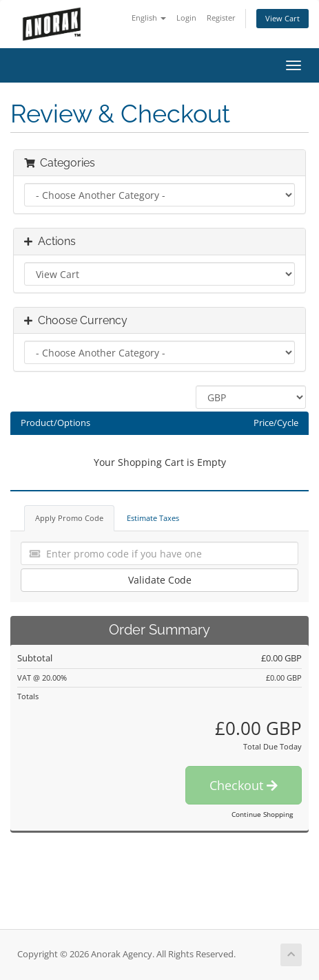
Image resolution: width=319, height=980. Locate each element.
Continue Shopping (262, 814)
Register (221, 18)
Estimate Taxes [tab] (153, 518)
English (149, 18)
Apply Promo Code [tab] (69, 518)
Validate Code (160, 580)
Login (186, 18)
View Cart (282, 18)
